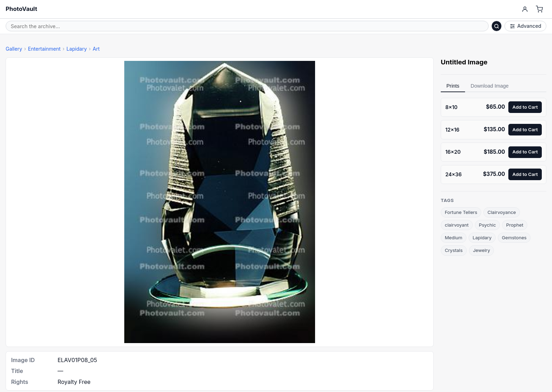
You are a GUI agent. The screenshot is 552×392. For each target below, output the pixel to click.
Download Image (490, 86)
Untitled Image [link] (464, 62)
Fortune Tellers (461, 212)
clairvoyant (457, 225)
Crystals (454, 250)
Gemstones (514, 238)
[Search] (497, 26)
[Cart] (540, 9)
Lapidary (77, 49)
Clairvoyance (502, 212)
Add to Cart (525, 107)
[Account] (525, 9)
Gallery (14, 49)
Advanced (526, 26)
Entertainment (44, 49)
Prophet (515, 225)
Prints (453, 86)
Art (96, 49)
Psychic (487, 225)
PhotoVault (21, 9)
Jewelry (481, 250)
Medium (453, 238)
